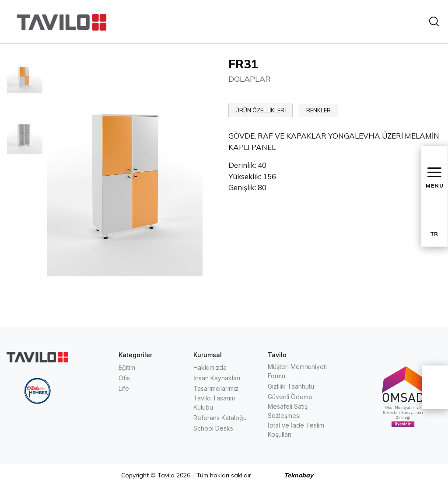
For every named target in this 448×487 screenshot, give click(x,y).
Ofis (124, 378)
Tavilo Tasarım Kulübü (214, 403)
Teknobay (299, 475)
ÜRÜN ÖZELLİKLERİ (261, 110)
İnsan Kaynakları (217, 378)
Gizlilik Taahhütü (291, 386)
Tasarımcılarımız (216, 388)
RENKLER (318, 110)
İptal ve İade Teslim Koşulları (296, 430)
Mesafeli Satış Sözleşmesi (288, 411)
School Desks (213, 428)
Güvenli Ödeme (290, 397)
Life (124, 388)
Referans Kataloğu (220, 418)
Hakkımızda (210, 367)
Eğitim (127, 367)
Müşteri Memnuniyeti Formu (297, 371)
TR (434, 234)
